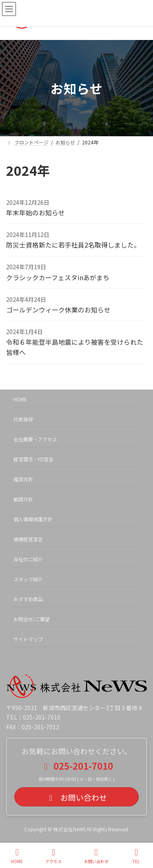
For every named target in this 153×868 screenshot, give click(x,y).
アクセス (53, 856)
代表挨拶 (23, 419)
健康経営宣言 (28, 539)
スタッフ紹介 (28, 579)
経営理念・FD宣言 (33, 459)
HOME (20, 399)
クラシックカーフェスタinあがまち (58, 278)
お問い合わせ (96, 856)
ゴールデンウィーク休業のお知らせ (58, 310)
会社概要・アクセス (35, 439)
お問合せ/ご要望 (32, 619)
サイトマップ (28, 639)
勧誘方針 (23, 499)
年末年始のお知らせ (35, 213)
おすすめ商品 (28, 599)
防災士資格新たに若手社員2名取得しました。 (73, 245)
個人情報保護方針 (33, 519)
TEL (136, 856)
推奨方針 (23, 479)
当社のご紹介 (28, 559)
